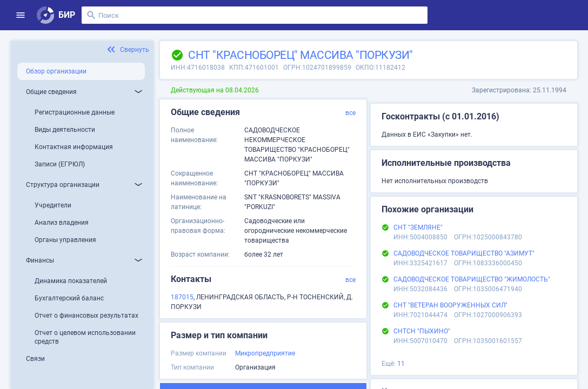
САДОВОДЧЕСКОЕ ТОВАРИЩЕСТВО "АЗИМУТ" (464, 253)
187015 (182, 297)
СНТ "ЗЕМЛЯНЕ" (418, 227)
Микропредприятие (265, 353)
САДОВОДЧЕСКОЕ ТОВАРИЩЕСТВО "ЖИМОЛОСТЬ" (472, 279)
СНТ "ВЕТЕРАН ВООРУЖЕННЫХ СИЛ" (450, 305)
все (350, 113)
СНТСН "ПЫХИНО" (422, 331)
